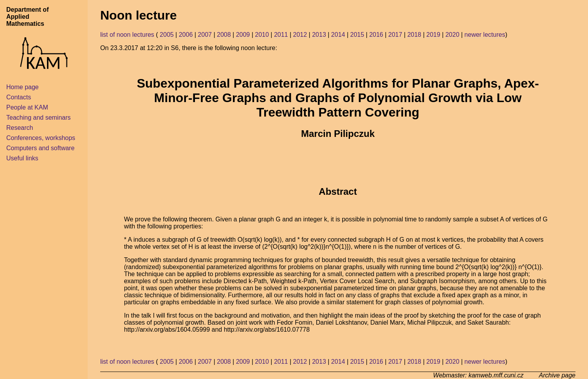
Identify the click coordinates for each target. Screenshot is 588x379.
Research (20, 128)
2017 (395, 35)
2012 (300, 35)
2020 (453, 35)
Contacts (19, 97)
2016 (376, 35)
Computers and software (40, 148)
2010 (262, 35)
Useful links (22, 158)
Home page (23, 87)
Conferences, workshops (41, 138)
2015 (357, 35)
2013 (319, 35)
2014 (338, 35)
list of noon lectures (127, 35)
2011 (281, 35)
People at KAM (27, 107)
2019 (433, 35)
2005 (167, 35)
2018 (414, 35)
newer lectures (485, 35)
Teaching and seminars (39, 118)
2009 (243, 35)
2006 (186, 35)
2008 (224, 35)
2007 (205, 35)
